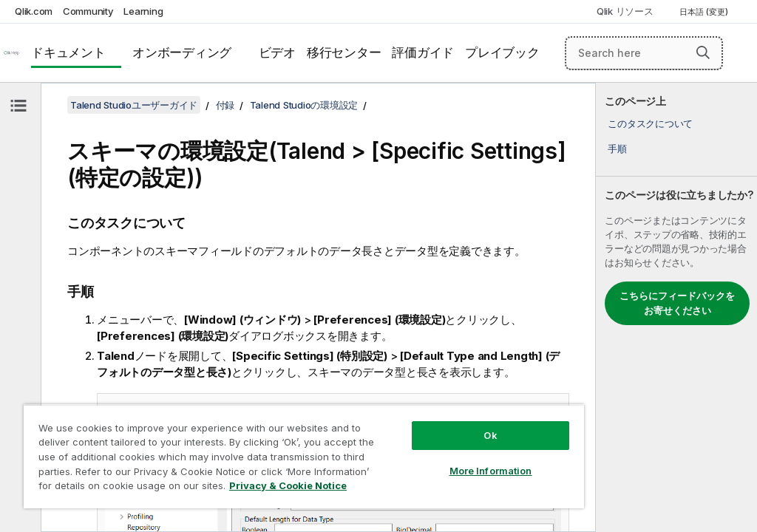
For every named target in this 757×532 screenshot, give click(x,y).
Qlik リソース (625, 11)
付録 (225, 105)
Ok (490, 435)
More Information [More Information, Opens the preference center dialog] (491, 471)
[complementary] (676, 307)
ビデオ (277, 52)
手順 (617, 149)
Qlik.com (34, 11)
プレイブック (502, 52)
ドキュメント (68, 52)
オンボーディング (182, 52)
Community (88, 11)
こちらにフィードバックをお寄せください (677, 303)
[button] (703, 52)
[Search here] (644, 53)
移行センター (344, 52)
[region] (304, 456)
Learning (143, 11)
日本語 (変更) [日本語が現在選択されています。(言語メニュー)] (705, 12)
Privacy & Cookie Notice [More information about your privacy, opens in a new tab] (288, 485)
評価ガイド (423, 52)
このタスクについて (650, 123)
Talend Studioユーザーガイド (134, 105)
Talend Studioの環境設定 (304, 105)
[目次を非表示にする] (18, 106)
